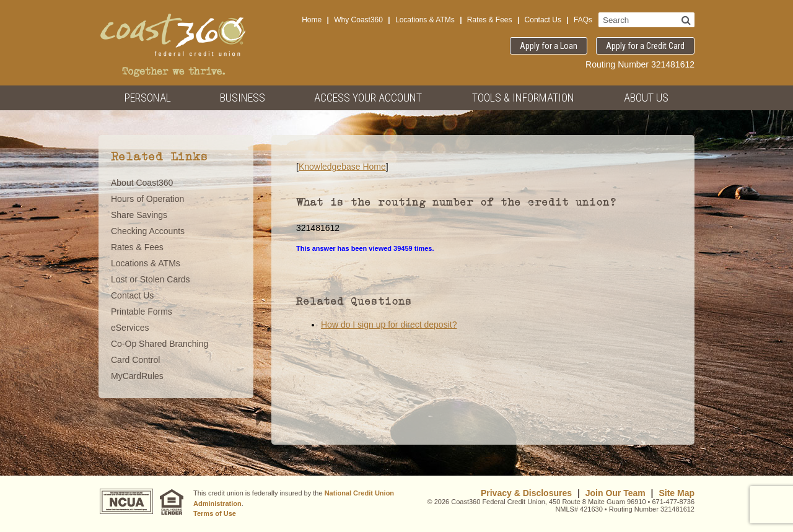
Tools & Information (523, 98)
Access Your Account (368, 98)
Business (243, 98)
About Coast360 (142, 183)
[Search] (686, 20)
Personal (148, 98)
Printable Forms (142, 312)
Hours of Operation (147, 199)
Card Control (135, 360)
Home (312, 20)
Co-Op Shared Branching (160, 344)
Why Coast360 (358, 20)
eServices (130, 328)
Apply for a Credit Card (645, 46)
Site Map (677, 493)
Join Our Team (616, 493)
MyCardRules (137, 376)
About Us (646, 98)
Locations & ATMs (425, 20)
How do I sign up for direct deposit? (389, 325)
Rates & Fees (490, 20)
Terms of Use (215, 513)
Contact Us (543, 20)
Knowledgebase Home (342, 167)
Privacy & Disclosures (526, 493)
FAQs (583, 20)
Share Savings (139, 215)
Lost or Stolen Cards (151, 279)
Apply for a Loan (549, 46)
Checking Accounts (148, 231)
